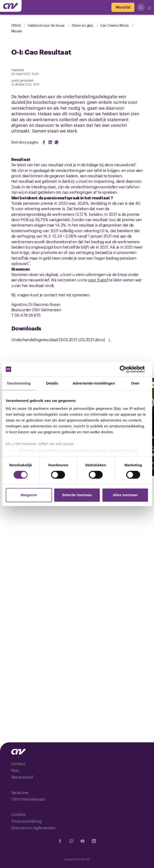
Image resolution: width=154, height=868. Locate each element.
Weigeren (29, 495)
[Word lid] (123, 7)
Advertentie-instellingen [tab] (94, 383)
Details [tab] (52, 383)
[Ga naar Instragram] (71, 841)
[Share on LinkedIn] (50, 142)
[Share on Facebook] (44, 142)
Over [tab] (135, 383)
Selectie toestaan (77, 495)
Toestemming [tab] (19, 383)
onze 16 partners (33, 408)
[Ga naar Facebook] (60, 841)
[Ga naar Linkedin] (94, 841)
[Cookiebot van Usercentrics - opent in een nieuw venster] (127, 369)
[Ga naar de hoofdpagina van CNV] (11, 6)
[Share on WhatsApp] (57, 142)
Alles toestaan (125, 495)
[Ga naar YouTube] (83, 841)
